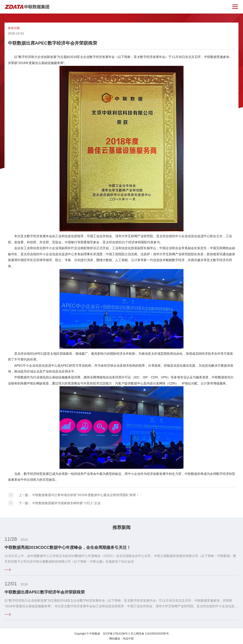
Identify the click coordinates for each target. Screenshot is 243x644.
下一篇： (60, 503)
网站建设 (115, 639)
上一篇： (79, 495)
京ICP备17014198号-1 (116, 634)
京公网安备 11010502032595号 (150, 634)
